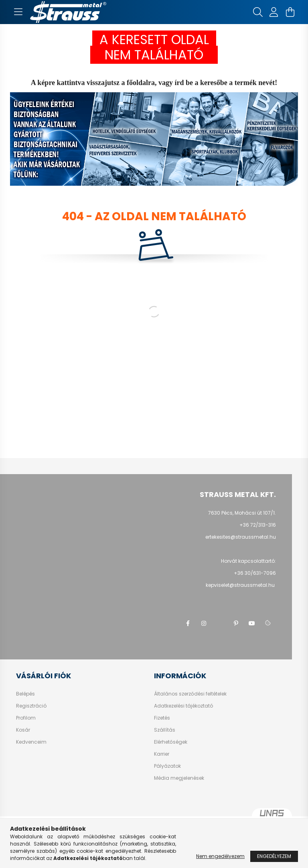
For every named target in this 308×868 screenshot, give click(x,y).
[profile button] (274, 12)
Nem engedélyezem (220, 856)
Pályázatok (167, 766)
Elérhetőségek (171, 742)
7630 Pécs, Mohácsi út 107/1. (242, 513)
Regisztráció (31, 706)
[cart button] (290, 12)
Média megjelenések (179, 778)
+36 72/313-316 (258, 525)
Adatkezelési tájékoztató (183, 706)
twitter (220, 623)
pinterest (236, 623)
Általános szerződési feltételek (190, 694)
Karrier (162, 754)
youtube (252, 623)
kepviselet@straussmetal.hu (241, 585)
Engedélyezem (274, 856)
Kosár (23, 730)
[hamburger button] (18, 12)
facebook (188, 623)
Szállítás (165, 730)
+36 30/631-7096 (255, 573)
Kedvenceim (31, 742)
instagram (204, 623)
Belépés (25, 694)
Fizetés (162, 718)
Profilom (26, 718)
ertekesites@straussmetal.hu (241, 537)
